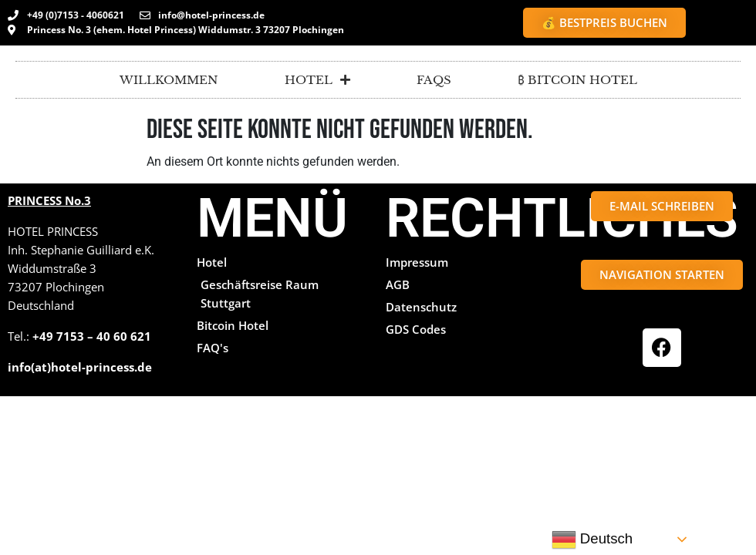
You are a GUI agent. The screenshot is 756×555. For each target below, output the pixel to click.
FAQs (434, 80)
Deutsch (592, 540)
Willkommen (169, 80)
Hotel (317, 80)
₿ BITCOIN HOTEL (577, 80)
